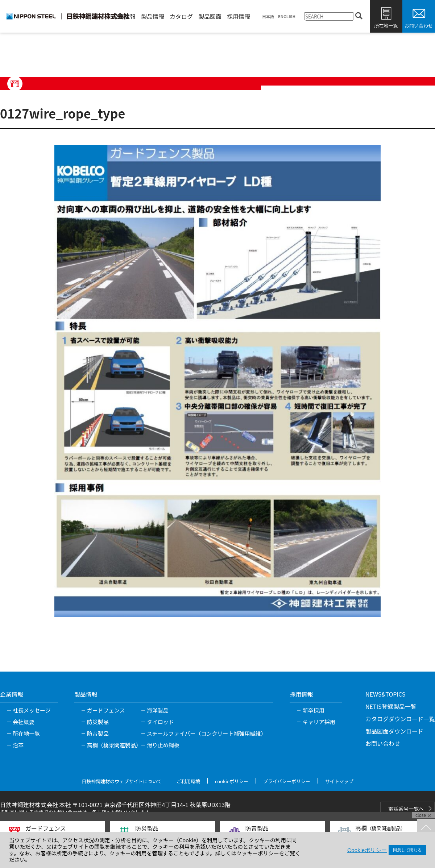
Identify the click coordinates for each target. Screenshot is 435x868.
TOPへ (426, 828)
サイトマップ (339, 781)
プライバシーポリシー (287, 781)
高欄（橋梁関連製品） (114, 745)
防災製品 (98, 722)
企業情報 (124, 16)
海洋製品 (158, 710)
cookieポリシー (232, 781)
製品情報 (153, 16)
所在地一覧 (386, 26)
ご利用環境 (188, 781)
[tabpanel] (217, 381)
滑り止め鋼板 (163, 745)
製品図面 (210, 16)
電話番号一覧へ (406, 809)
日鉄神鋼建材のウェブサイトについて (122, 781)
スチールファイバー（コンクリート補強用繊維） (207, 733)
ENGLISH (287, 16)
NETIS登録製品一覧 (391, 706)
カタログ (181, 16)
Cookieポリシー (367, 850)
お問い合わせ (419, 26)
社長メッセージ (32, 710)
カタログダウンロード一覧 (400, 719)
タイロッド (160, 722)
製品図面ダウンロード (394, 731)
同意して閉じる (407, 850)
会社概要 (24, 722)
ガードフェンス (106, 710)
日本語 (268, 16)
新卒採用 (313, 710)
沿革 (18, 745)
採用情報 (239, 16)
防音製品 (98, 733)
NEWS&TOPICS (385, 694)
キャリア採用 (319, 722)
